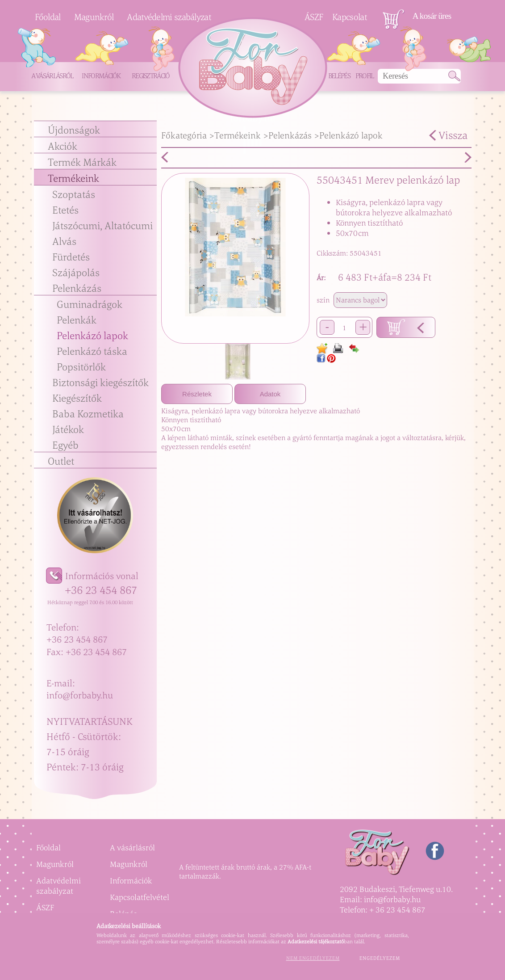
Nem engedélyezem (313, 958)
